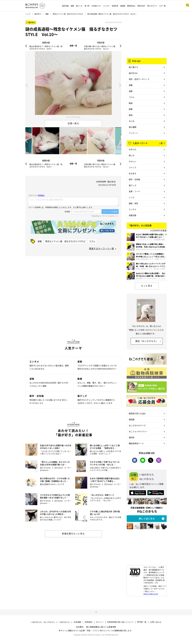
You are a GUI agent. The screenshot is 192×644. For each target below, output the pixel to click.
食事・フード (134, 191)
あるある (133, 173)
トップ (28, 14)
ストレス (133, 167)
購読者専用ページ (136, 443)
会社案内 (80, 627)
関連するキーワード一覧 (102, 248)
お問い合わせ (156, 622)
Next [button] (120, 85)
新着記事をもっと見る (73, 533)
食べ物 (87, 6)
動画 (131, 103)
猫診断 (132, 437)
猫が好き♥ (133, 73)
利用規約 (89, 622)
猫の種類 (133, 127)
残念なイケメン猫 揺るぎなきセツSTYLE (68, 14)
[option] (73, 85)
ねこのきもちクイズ (137, 425)
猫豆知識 (65, 6)
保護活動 (133, 215)
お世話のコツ (96, 6)
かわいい (133, 161)
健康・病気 (133, 203)
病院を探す (141, 6)
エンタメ (106, 6)
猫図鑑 (123, 6)
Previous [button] (27, 85)
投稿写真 (115, 6)
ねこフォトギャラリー (138, 431)
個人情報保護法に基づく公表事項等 (101, 627)
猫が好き (38, 14)
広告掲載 (77, 622)
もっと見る (147, 286)
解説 (131, 115)
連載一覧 (73, 46)
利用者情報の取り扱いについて (120, 622)
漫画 (131, 91)
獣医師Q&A (131, 6)
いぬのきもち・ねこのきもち (43, 622)
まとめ (132, 121)
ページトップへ (96, 612)
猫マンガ (79, 6)
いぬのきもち (64, 622)
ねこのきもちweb (73, 117)
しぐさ (132, 197)
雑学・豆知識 (134, 179)
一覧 (161, 143)
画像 (131, 109)
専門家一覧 (142, 622)
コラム (92, 241)
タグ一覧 (162, 6)
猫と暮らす (133, 67)
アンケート (133, 133)
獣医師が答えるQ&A (137, 413)
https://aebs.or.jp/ (151, 594)
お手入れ (133, 149)
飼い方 (132, 155)
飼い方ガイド (152, 6)
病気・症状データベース (139, 79)
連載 (72, 6)
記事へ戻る (73, 123)
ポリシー (100, 622)
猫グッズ (133, 185)
